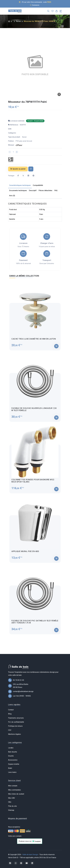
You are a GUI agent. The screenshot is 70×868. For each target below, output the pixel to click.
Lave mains (12, 772)
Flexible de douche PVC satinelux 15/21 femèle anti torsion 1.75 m (35, 624)
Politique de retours (15, 726)
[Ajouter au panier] (56, 348)
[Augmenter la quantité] (17, 152)
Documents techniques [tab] (18, 190)
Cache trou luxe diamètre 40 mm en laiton (34, 341)
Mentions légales (14, 734)
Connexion (34, 5)
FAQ (10, 802)
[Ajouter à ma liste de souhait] (31, 169)
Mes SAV (12, 798)
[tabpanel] (35, 459)
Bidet (10, 768)
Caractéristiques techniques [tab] (20, 185)
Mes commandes (14, 790)
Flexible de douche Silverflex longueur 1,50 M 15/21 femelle (34, 411)
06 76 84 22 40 (18, 680)
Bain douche (13, 752)
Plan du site (12, 806)
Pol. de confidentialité (16, 722)
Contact (11, 710)
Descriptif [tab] (33, 190)
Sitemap (11, 810)
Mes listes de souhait (16, 794)
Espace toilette (14, 764)
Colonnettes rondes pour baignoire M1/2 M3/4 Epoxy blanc (33, 483)
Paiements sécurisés (16, 718)
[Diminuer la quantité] (10, 152)
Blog (10, 714)
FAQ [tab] (56, 190)
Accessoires (13, 760)
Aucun (18, 21)
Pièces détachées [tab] (45, 190)
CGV (10, 730)
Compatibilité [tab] (38, 185)
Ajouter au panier (18, 169)
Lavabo (11, 748)
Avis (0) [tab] (12, 196)
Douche (11, 756)
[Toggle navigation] (61, 11)
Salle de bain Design (30, 855)
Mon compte (13, 786)
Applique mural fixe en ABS (25, 553)
